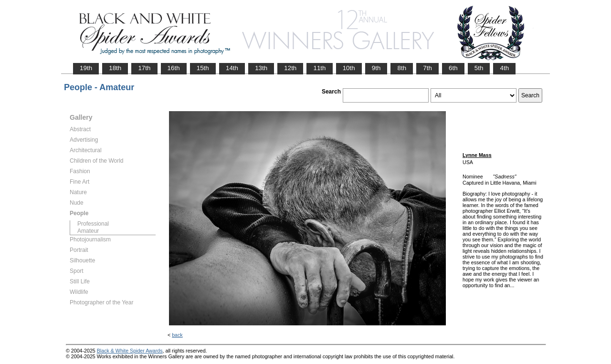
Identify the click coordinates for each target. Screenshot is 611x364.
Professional (93, 224)
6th (453, 68)
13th (261, 68)
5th (479, 68)
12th (290, 68)
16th (174, 68)
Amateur (88, 231)
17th (144, 68)
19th (86, 68)
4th (504, 68)
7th (427, 68)
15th (203, 68)
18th (115, 68)
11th (319, 68)
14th (232, 68)
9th (376, 68)
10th (349, 68)
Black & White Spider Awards (130, 351)
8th (402, 68)
